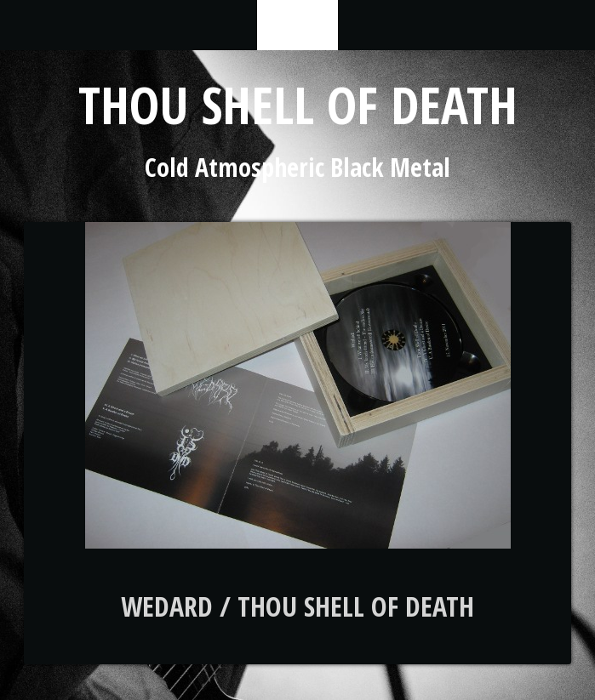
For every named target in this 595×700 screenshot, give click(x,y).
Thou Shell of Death (298, 105)
